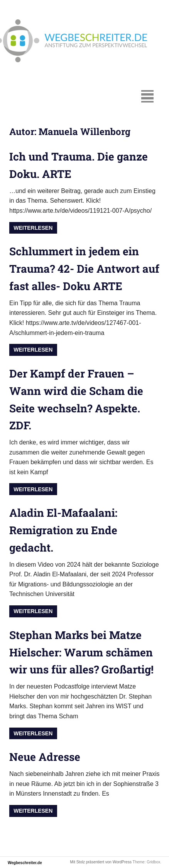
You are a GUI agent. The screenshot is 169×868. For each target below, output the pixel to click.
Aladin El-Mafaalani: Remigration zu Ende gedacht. (63, 530)
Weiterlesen (33, 228)
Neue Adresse (45, 757)
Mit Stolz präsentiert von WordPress (101, 862)
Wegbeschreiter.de (25, 863)
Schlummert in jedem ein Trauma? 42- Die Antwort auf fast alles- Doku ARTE (84, 269)
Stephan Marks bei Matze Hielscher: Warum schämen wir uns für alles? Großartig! (81, 652)
